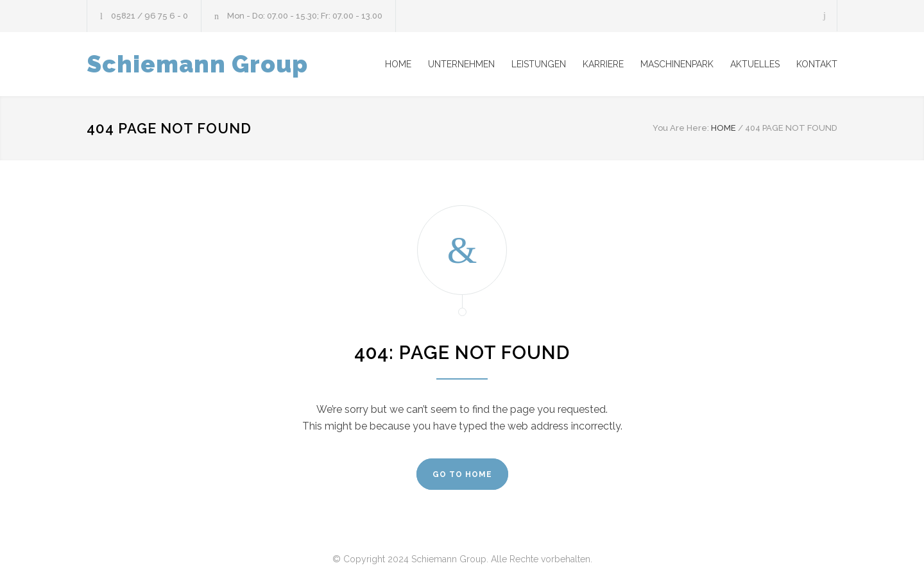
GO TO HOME (462, 474)
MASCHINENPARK (677, 64)
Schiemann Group (197, 64)
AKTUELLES (755, 64)
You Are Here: (681, 128)
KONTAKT (817, 64)
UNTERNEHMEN (461, 64)
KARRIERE (603, 64)
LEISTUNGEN (539, 64)
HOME (398, 64)
